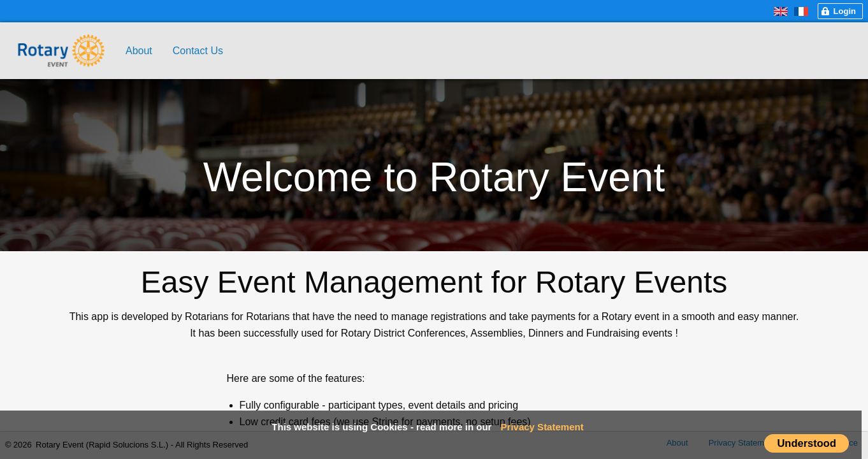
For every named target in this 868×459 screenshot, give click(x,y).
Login (845, 11)
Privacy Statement (542, 427)
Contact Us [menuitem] (198, 51)
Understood (807, 443)
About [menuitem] (139, 51)
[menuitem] (60, 34)
